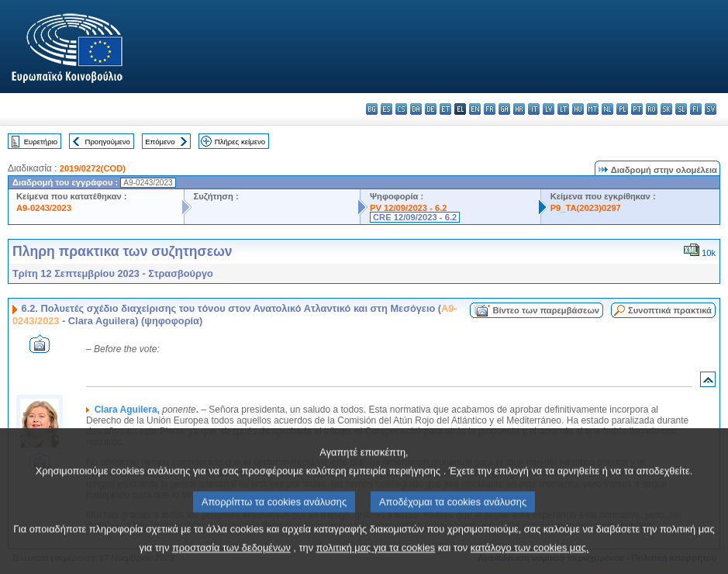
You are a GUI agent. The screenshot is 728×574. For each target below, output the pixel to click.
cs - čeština (401, 109)
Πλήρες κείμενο (240, 142)
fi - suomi (696, 109)
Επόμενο (160, 142)
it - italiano (534, 109)
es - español (386, 109)
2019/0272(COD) (93, 168)
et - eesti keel (445, 109)
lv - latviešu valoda (549, 109)
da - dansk (416, 109)
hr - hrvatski (519, 109)
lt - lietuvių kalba (563, 109)
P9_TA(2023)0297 (586, 208)
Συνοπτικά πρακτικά (670, 310)
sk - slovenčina (666, 109)
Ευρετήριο (41, 142)
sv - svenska (711, 109)
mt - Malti (593, 109)
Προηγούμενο (107, 142)
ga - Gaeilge (504, 109)
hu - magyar (578, 109)
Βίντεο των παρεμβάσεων (546, 310)
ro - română (652, 109)
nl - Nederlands (607, 109)
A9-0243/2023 (44, 208)
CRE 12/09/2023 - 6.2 (415, 217)
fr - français (490, 109)
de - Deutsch (431, 109)
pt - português (637, 109)
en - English (475, 109)
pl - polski (622, 109)
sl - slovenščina (681, 109)
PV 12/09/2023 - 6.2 (409, 208)
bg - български (372, 109)
